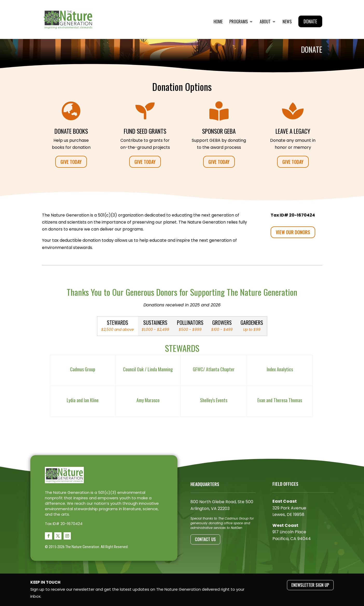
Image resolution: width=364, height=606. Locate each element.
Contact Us (205, 539)
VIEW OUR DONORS (293, 232)
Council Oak (133, 369)
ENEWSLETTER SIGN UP (310, 585)
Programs (239, 22)
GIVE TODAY (71, 162)
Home (218, 22)
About (265, 22)
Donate (310, 21)
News (287, 22)
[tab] (118, 326)
